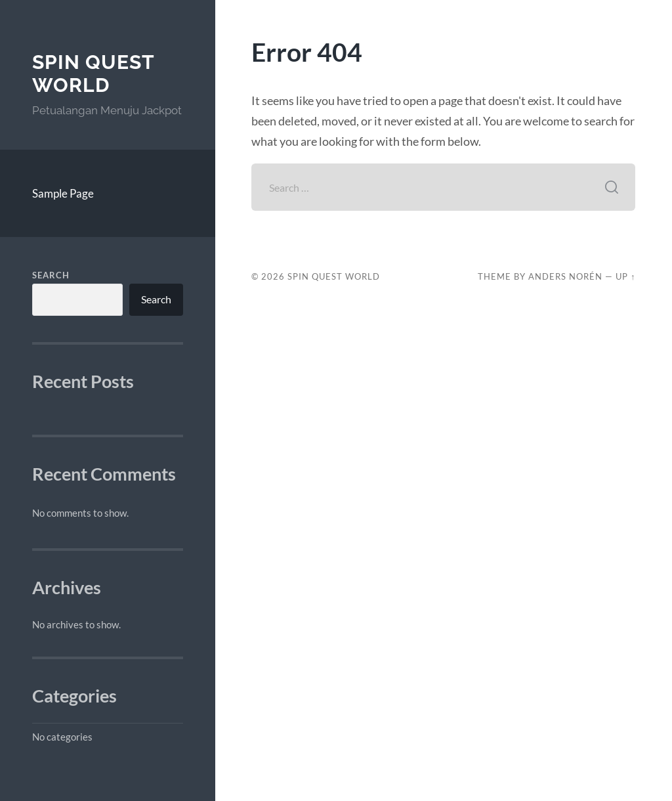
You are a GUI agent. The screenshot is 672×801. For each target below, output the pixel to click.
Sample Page (63, 193)
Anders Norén (565, 276)
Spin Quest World (93, 74)
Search (51, 275)
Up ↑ (625, 276)
